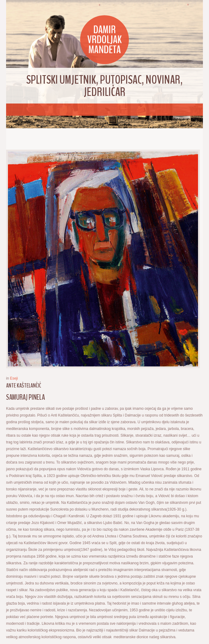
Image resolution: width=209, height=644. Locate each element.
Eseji (14, 378)
